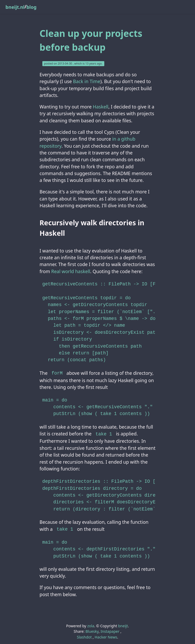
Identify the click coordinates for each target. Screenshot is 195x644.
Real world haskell (71, 271)
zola (91, 624)
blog (31, 7)
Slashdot (84, 636)
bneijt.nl (15, 7)
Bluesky (92, 630)
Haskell (101, 107)
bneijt (123, 624)
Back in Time (87, 81)
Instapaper (110, 630)
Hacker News (106, 636)
